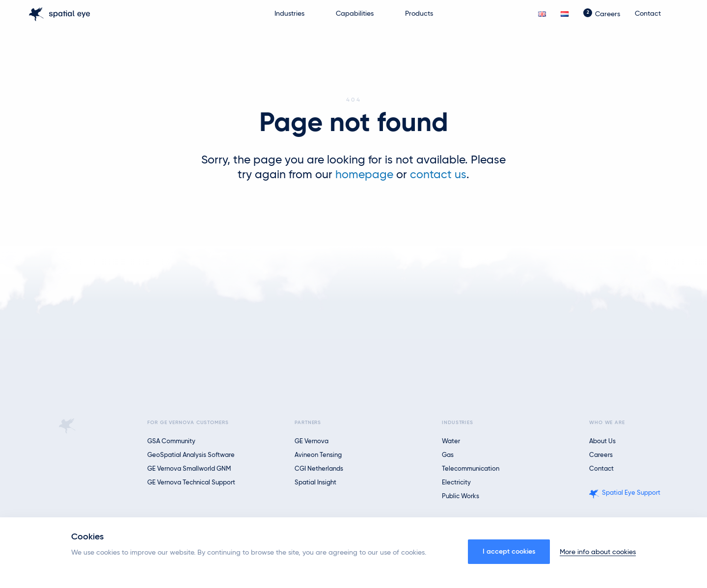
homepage (364, 175)
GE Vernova (312, 441)
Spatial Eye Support (631, 493)
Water (451, 441)
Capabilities (355, 14)
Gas (448, 455)
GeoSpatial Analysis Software (191, 455)
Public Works (461, 496)
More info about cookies (598, 552)
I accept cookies (509, 552)
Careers (608, 14)
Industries (289, 14)
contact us (438, 175)
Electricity (456, 483)
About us (602, 441)
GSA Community (171, 441)
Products (419, 14)
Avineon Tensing (318, 455)
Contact (648, 14)
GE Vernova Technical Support (191, 483)
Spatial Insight (315, 483)
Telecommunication (471, 469)
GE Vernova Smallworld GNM (189, 469)
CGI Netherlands (319, 469)
